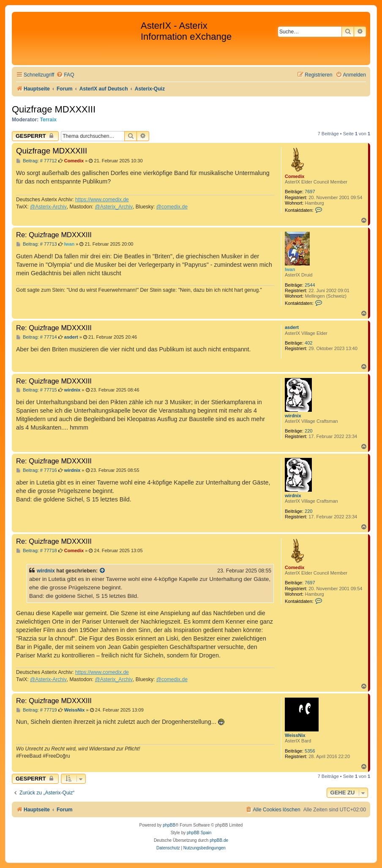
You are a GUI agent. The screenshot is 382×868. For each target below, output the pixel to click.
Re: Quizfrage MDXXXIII (54, 235)
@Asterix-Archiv (48, 207)
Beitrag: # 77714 (37, 337)
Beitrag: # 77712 (37, 161)
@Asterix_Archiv (114, 207)
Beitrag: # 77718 (37, 551)
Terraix (48, 120)
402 (308, 343)
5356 (310, 751)
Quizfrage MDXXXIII (54, 109)
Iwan (290, 269)
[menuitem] (65, 75)
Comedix (295, 176)
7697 (310, 192)
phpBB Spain (199, 833)
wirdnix (293, 416)
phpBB (169, 825)
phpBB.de (219, 840)
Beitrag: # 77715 (37, 390)
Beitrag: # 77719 (37, 710)
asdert (292, 327)
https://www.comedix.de (102, 200)
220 (308, 431)
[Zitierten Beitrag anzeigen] (103, 571)
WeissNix (295, 735)
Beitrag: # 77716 (37, 470)
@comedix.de (172, 207)
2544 (310, 285)
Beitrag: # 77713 (37, 244)
